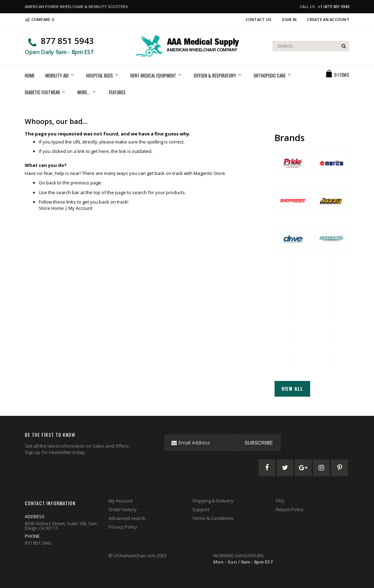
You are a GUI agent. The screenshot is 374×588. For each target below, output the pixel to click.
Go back (47, 183)
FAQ (280, 501)
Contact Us (259, 19)
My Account (80, 208)
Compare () (40, 19)
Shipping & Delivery (213, 501)
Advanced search (127, 518)
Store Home (51, 208)
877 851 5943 (67, 41)
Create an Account (328, 19)
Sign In (289, 19)
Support (201, 509)
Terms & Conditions (213, 518)
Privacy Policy (123, 527)
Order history (123, 509)
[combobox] (311, 46)
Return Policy (290, 509)
